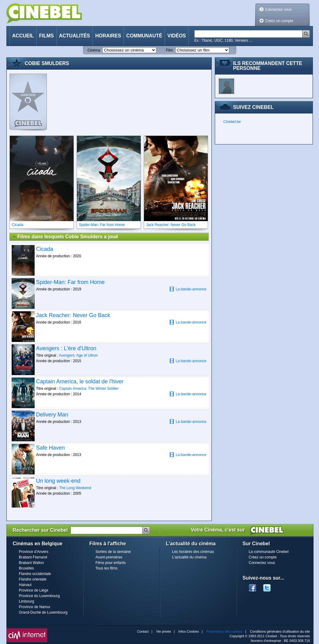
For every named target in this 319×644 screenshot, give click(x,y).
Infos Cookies (189, 631)
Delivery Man (52, 415)
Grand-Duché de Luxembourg (43, 612)
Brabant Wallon (32, 563)
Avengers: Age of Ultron (78, 355)
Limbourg (27, 601)
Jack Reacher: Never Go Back (73, 315)
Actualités (75, 36)
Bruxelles (27, 568)
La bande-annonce (188, 289)
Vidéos (177, 36)
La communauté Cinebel (269, 552)
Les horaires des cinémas (193, 552)
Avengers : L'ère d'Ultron (66, 348)
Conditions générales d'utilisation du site (280, 631)
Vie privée (163, 631)
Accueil (23, 36)
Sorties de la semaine (113, 552)
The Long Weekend (75, 488)
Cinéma (94, 50)
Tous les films (107, 568)
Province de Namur (35, 607)
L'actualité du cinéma (189, 557)
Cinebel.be (232, 122)
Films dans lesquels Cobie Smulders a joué (65, 237)
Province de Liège (34, 590)
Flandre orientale (33, 579)
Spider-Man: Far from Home (70, 282)
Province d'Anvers (34, 552)
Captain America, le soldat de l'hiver (80, 381)
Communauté (144, 36)
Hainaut (25, 585)
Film (170, 50)
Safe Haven (51, 448)
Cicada (45, 249)
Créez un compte (279, 21)
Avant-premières (109, 557)
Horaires (108, 36)
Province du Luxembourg (39, 596)
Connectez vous (279, 10)
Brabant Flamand (33, 557)
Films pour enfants (111, 563)
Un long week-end (58, 481)
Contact (143, 631)
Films (47, 36)
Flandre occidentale (35, 574)
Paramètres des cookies (224, 631)
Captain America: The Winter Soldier (89, 389)
